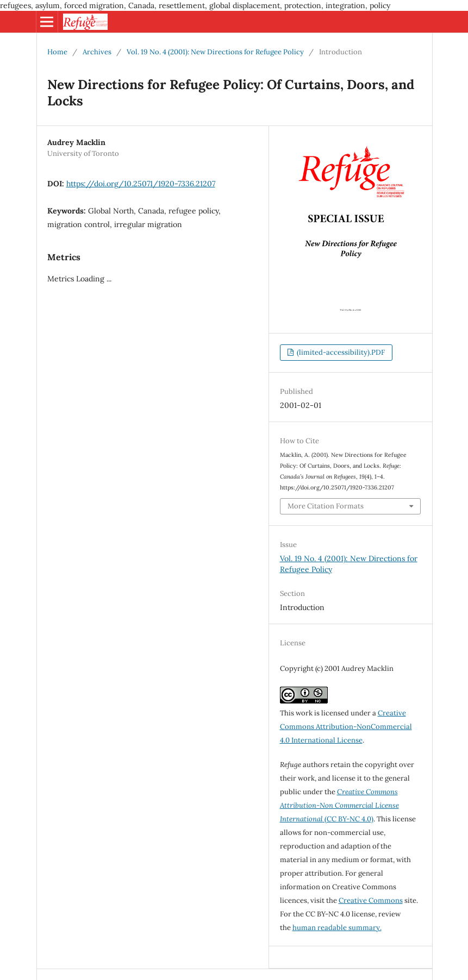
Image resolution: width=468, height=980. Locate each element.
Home (57, 52)
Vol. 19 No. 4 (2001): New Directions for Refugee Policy (215, 52)
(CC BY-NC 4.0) (339, 805)
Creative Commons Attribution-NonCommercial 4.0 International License (346, 727)
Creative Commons (371, 900)
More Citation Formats (326, 506)
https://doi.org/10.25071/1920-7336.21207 (141, 184)
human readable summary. (337, 928)
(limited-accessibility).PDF (340, 352)
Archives (97, 52)
